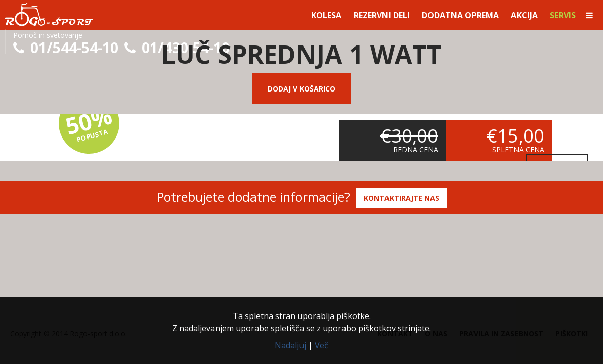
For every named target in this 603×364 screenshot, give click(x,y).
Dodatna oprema (460, 15)
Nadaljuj (290, 345)
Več (321, 345)
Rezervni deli (382, 15)
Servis (563, 15)
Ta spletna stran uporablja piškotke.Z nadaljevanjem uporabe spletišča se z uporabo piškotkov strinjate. (301, 322)
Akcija (524, 15)
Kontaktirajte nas (401, 198)
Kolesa (326, 15)
